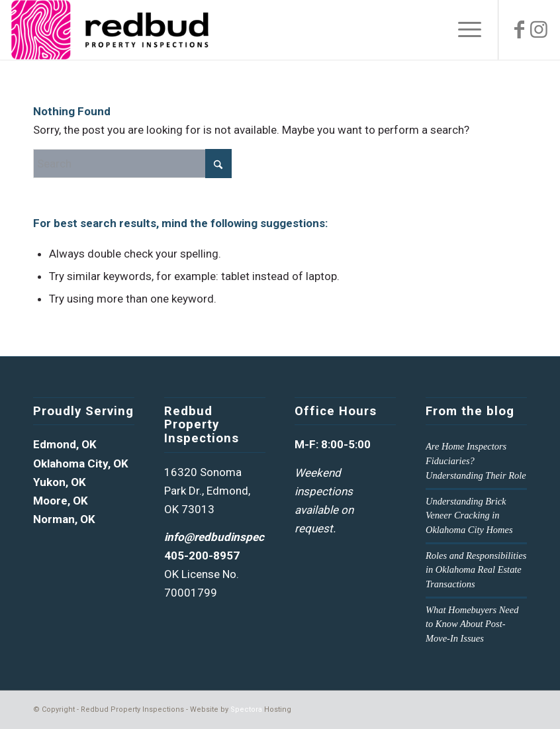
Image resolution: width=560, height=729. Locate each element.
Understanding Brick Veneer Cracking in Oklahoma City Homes (469, 515)
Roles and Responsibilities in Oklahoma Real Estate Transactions (476, 570)
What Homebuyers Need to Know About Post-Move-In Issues (472, 624)
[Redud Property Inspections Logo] (110, 30)
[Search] (132, 164)
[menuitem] (463, 30)
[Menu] (463, 30)
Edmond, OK (65, 444)
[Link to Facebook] (519, 30)
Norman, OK (64, 519)
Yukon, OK (60, 482)
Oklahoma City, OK (81, 463)
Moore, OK (61, 501)
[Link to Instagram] (539, 30)
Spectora (246, 709)
